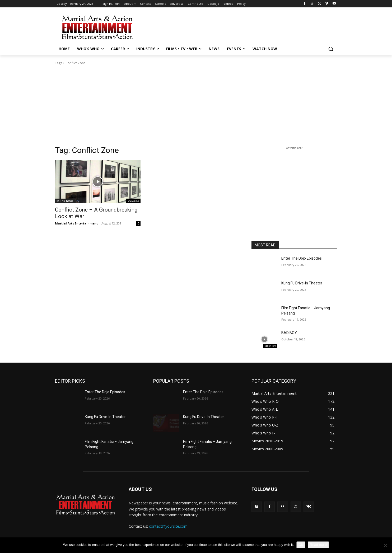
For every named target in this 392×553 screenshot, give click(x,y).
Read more (318, 545)
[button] (331, 49)
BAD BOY (289, 333)
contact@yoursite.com (168, 526)
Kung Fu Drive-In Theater (302, 283)
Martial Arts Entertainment (76, 223)
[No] (385, 545)
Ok (301, 545)
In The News (65, 201)
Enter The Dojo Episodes (302, 258)
